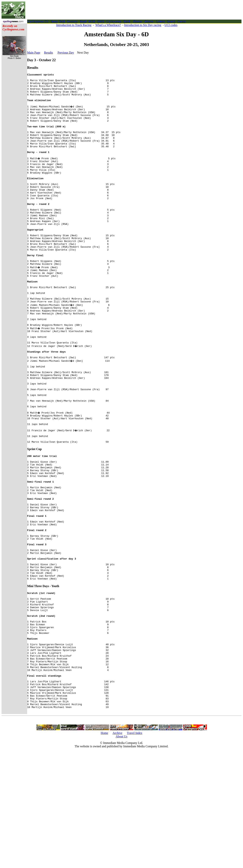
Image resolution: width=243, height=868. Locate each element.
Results (49, 53)
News (54, 21)
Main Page (34, 53)
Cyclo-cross (114, 21)
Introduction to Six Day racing (143, 25)
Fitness (149, 21)
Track (127, 21)
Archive (118, 850)
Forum (182, 21)
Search (171, 21)
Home (104, 850)
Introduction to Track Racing (74, 25)
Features (72, 21)
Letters (160, 21)
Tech (62, 21)
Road (83, 21)
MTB (92, 21)
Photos (137, 21)
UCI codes (171, 25)
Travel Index (135, 850)
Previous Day (66, 53)
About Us (121, 853)
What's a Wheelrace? (108, 25)
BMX (101, 21)
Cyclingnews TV (38, 21)
